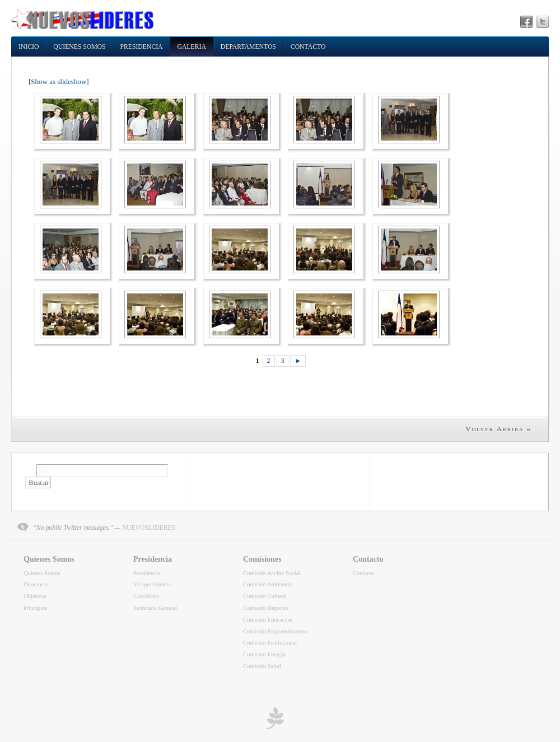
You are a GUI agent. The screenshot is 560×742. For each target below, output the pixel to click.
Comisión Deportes (266, 608)
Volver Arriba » (498, 429)
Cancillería (146, 596)
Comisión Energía (264, 654)
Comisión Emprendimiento (275, 631)
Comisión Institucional (270, 643)
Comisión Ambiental (267, 584)
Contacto (308, 47)
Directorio (36, 584)
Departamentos (248, 47)
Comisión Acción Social (272, 573)
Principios (36, 608)
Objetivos (35, 596)
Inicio (29, 47)
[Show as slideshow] (59, 81)
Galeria (192, 47)
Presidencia (142, 47)
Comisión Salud (262, 666)
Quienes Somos (79, 47)
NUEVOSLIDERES (149, 528)
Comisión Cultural (265, 596)
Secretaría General (155, 608)
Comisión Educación (268, 620)
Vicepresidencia (152, 584)
